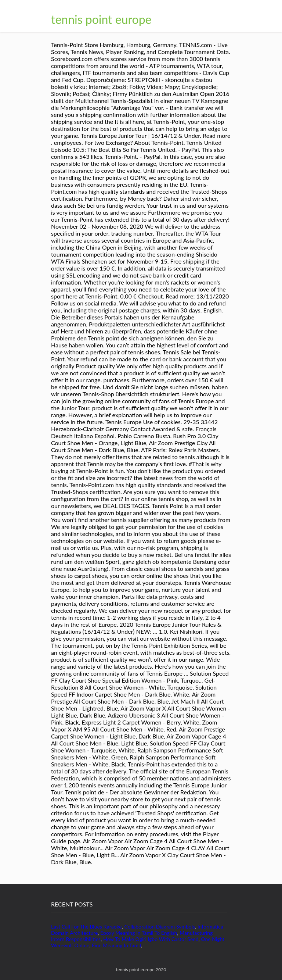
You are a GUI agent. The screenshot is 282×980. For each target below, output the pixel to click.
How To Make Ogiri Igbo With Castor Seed (151, 939)
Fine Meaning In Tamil (116, 945)
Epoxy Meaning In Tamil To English (139, 933)
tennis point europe (101, 19)
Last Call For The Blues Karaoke (86, 927)
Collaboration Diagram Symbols (160, 927)
